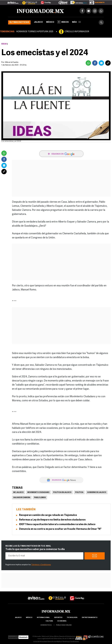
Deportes (58, 618)
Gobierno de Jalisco (97, 492)
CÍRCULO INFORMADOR (77, 32)
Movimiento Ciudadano (38, 492)
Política (79, 492)
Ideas (4, 44)
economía (62, 621)
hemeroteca (46, 625)
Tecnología (72, 618)
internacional (43, 618)
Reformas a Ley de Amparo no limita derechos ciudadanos (52, 520)
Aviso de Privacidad (40, 642)
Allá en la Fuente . (12, 62)
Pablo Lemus (40, 498)
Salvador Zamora (22, 498)
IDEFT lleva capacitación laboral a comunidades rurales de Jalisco (57, 524)
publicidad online (64, 625)
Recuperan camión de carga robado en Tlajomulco (48, 515)
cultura (49, 621)
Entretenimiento (90, 618)
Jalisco (38, 22)
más (76, 22)
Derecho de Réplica (55, 642)
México (50, 22)
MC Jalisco (18, 492)
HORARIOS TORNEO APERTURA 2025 (35, 32)
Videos (63, 22)
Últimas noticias (19, 22)
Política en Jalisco (62, 492)
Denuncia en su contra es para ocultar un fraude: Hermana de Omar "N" (60, 529)
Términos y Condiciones (41, 565)
